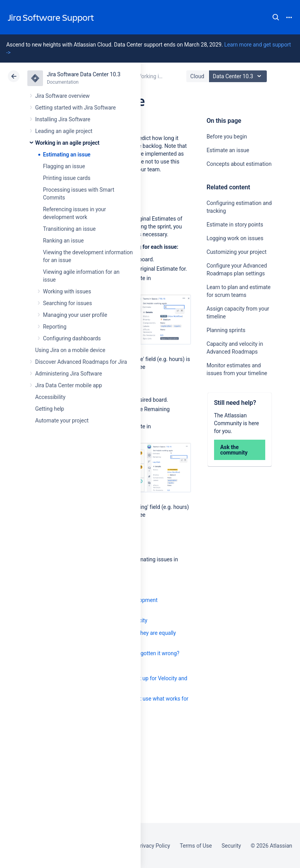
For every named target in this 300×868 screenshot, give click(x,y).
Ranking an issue (63, 241)
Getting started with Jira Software (75, 108)
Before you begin (227, 137)
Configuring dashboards (72, 338)
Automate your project (62, 421)
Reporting (55, 327)
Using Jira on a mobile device (70, 350)
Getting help (50, 409)
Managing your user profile (75, 315)
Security (231, 846)
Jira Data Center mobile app (69, 385)
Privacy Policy (153, 846)
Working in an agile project (67, 143)
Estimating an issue (67, 155)
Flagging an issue (64, 166)
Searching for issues (67, 303)
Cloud (197, 76)
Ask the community (234, 450)
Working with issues (67, 291)
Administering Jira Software (69, 374)
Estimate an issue (228, 150)
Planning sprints (226, 330)
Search (276, 17)
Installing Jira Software (63, 119)
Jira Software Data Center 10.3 (84, 74)
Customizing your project (237, 252)
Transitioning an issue (69, 229)
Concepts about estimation (239, 164)
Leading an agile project (64, 131)
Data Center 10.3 (239, 76)
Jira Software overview (62, 96)
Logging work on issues (235, 238)
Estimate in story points (235, 225)
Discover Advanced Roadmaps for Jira (81, 362)
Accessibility (50, 397)
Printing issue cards (67, 178)
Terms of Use (196, 846)
